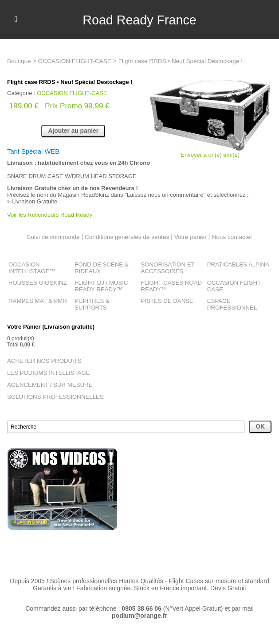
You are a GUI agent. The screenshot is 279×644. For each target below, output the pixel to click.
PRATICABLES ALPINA (235, 265)
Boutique (19, 61)
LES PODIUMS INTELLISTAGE (45, 370)
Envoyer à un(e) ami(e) (210, 155)
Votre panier (192, 237)
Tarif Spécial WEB (35, 151)
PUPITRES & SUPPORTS (106, 299)
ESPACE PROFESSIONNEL (230, 302)
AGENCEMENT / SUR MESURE (46, 382)
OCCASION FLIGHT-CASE (76, 61)
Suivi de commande (51, 237)
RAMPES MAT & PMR (35, 299)
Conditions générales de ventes (126, 237)
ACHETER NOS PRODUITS (41, 358)
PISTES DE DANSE (165, 299)
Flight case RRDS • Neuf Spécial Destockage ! (186, 61)
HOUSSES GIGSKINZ (35, 282)
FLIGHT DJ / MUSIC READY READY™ (99, 285)
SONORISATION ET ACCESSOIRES (165, 268)
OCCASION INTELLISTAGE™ (30, 268)
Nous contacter (235, 237)
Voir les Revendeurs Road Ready (50, 215)
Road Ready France (139, 20)
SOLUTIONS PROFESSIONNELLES (51, 393)
